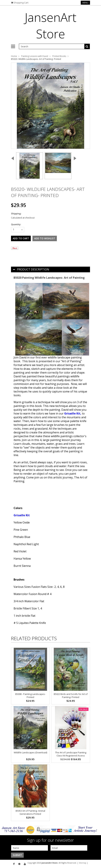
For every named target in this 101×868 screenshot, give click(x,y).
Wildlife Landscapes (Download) (30, 752)
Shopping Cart (21, 3)
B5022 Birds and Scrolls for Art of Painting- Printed (71, 696)
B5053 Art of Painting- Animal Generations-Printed (30, 812)
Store (51, 25)
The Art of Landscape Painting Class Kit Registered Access (71, 754)
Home (14, 56)
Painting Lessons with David (35, 56)
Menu (85, 3)
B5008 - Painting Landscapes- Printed (30, 696)
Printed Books (59, 56)
